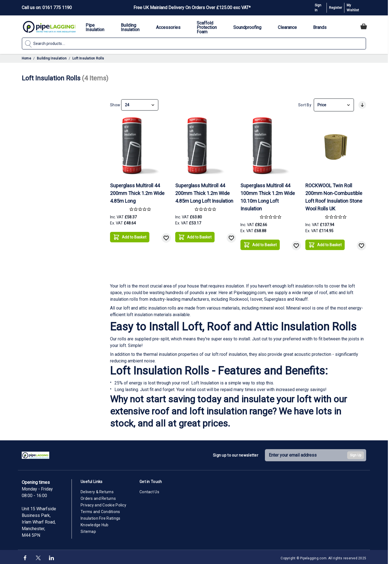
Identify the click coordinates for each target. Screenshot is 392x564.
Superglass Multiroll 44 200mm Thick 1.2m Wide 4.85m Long (137, 192)
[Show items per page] (140, 104)
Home (26, 58)
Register (335, 8)
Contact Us (149, 490)
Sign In (318, 8)
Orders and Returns (98, 497)
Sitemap (88, 530)
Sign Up (356, 454)
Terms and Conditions (100, 510)
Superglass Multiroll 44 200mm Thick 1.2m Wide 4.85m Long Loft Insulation (204, 192)
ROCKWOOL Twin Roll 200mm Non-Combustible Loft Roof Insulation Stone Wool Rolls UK (334, 195)
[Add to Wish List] (166, 236)
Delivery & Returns (97, 490)
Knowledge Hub (95, 523)
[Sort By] (334, 104)
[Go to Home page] (49, 27)
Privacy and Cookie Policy (103, 503)
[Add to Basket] (130, 235)
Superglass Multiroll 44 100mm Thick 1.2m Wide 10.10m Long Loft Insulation (268, 195)
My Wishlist (353, 8)
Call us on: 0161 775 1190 (47, 8)
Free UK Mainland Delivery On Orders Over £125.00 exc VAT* (192, 8)
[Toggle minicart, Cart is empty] (364, 26)
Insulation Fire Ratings (100, 517)
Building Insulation (52, 58)
